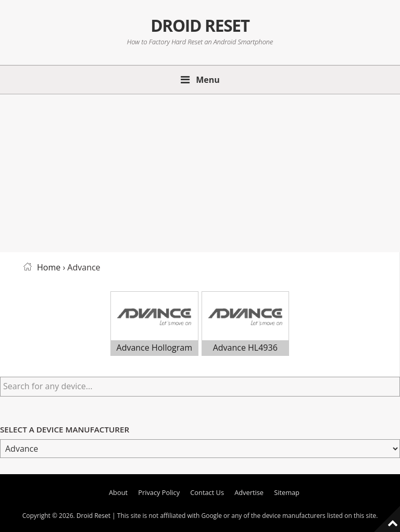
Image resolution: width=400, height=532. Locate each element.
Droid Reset (200, 25)
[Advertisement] (200, 171)
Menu (208, 80)
